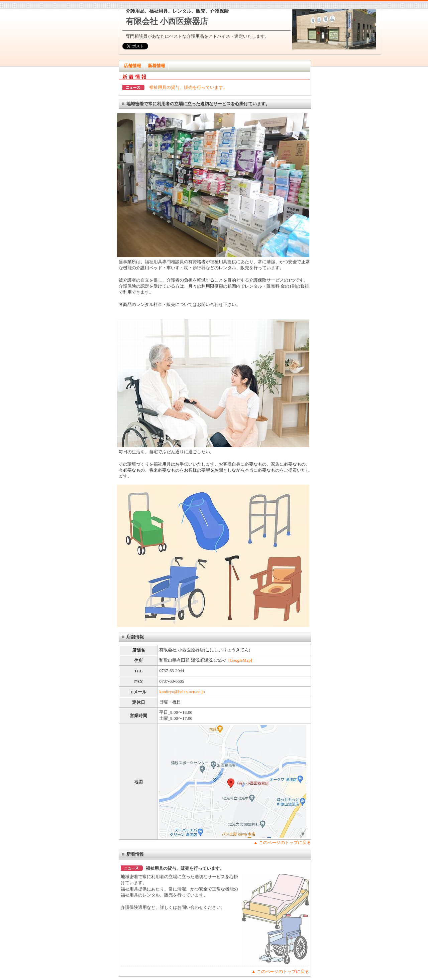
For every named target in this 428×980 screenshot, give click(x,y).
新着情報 (156, 66)
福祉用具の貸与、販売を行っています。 (188, 87)
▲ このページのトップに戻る (282, 843)
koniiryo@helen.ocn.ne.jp (182, 692)
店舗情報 (132, 66)
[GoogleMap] (240, 660)
